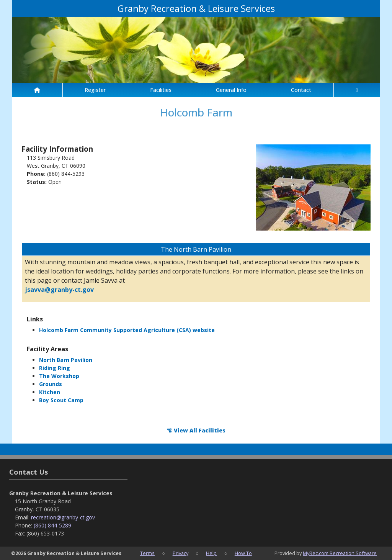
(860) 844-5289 (52, 525)
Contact (301, 90)
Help (211, 553)
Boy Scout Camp (61, 400)
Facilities (161, 90)
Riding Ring (55, 368)
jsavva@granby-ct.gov (59, 290)
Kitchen (50, 392)
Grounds (51, 384)
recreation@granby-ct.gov (63, 517)
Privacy (180, 553)
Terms (147, 553)
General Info (231, 90)
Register (95, 90)
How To (243, 553)
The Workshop (59, 376)
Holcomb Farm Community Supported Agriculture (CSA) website (127, 330)
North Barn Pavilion (66, 360)
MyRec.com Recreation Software (340, 553)
